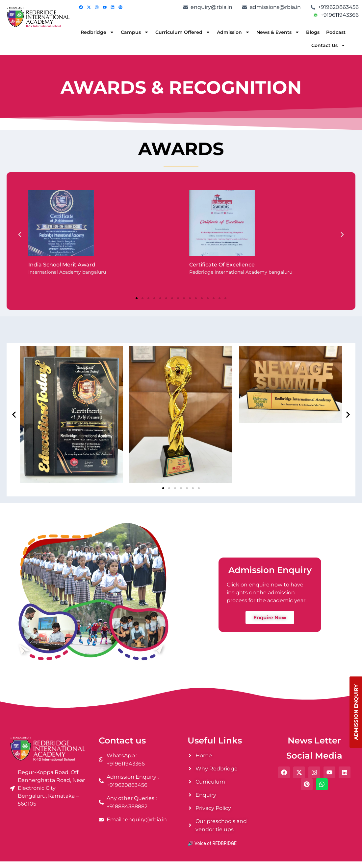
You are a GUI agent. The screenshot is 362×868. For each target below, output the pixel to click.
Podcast (336, 32)
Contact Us (328, 45)
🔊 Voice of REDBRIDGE (212, 843)
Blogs (313, 32)
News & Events (278, 32)
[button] (20, 235)
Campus (135, 32)
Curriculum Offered (183, 32)
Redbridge (97, 32)
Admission (233, 32)
